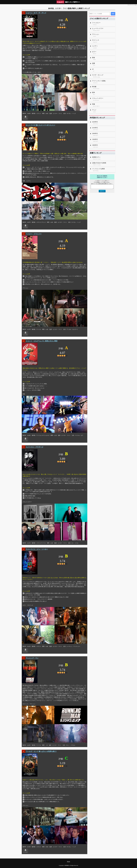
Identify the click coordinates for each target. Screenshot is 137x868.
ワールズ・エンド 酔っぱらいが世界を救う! (41, 751)
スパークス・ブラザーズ (35, 447)
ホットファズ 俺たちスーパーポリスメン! (40, 125)
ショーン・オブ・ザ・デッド (36, 13)
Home (68, 862)
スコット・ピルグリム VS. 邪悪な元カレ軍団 (42, 341)
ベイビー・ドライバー (34, 234)
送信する (102, 191)
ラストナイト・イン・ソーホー (37, 549)
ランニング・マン (32, 658)
